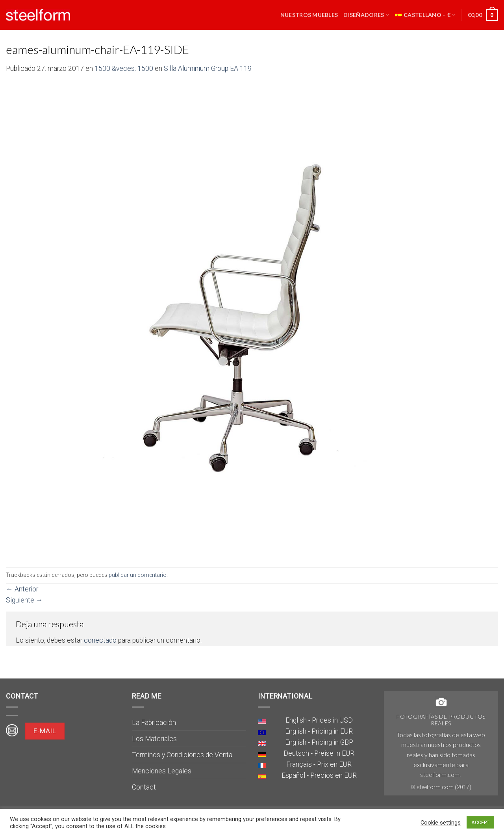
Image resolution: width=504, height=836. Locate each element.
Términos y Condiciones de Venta (182, 755)
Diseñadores (366, 15)
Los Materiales (154, 739)
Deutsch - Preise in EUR (319, 753)
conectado (100, 640)
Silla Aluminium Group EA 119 (208, 69)
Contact (144, 787)
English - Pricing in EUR (319, 731)
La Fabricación (154, 723)
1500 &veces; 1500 (124, 69)
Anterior (22, 589)
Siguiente (24, 600)
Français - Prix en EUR (319, 764)
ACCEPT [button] (480, 822)
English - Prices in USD (319, 720)
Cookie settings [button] (441, 823)
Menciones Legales (162, 771)
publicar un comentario (138, 575)
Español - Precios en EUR (319, 775)
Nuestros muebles (309, 15)
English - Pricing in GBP (319, 742)
